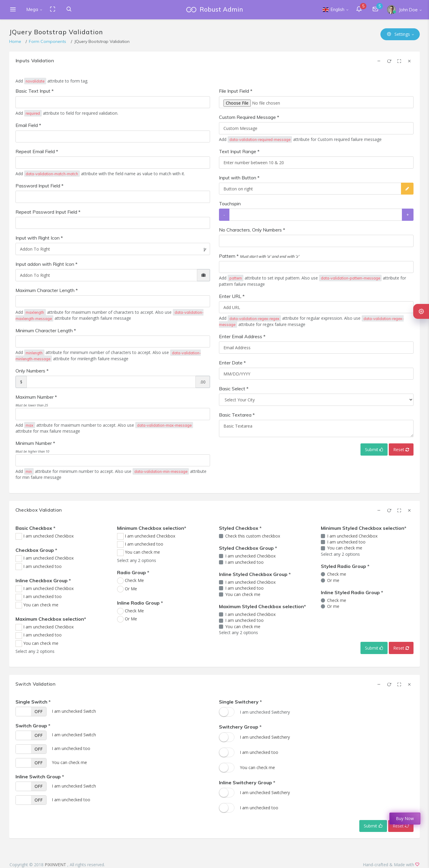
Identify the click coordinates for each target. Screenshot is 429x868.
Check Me (134, 580)
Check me (337, 574)
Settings (398, 34)
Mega (32, 9)
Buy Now (405, 818)
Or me (333, 580)
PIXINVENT (56, 865)
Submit (374, 449)
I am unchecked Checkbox (48, 536)
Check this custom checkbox (253, 536)
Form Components (48, 41)
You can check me (41, 605)
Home (15, 41)
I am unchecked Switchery (265, 737)
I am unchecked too (42, 566)
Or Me (131, 589)
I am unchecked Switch (74, 711)
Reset (401, 449)
